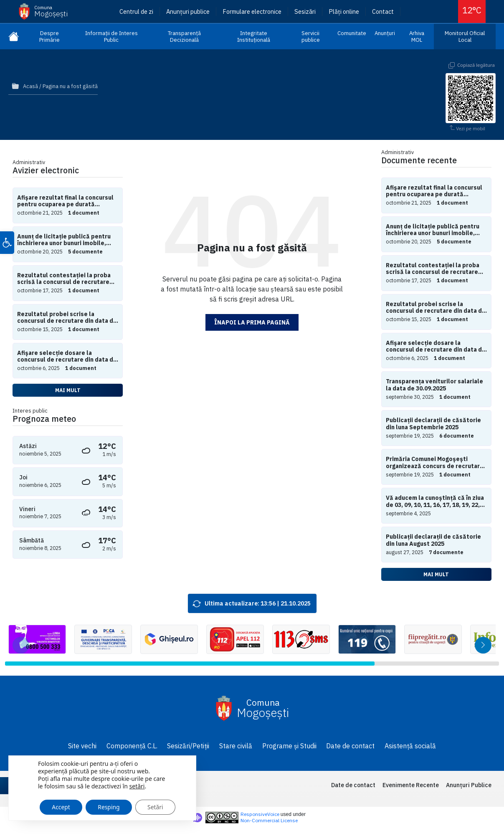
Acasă (30, 86)
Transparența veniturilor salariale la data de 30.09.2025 (434, 385)
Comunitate (352, 33)
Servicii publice (311, 37)
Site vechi (82, 746)
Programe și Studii (289, 746)
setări (137, 785)
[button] (7, 243)
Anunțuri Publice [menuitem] (469, 785)
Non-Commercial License (269, 820)
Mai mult (68, 390)
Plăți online (344, 11)
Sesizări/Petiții (188, 746)
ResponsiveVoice (260, 814)
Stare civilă (236, 746)
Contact (383, 11)
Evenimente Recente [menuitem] (411, 785)
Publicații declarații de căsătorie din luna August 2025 (433, 540)
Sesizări (305, 11)
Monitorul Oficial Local (465, 37)
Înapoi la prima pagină (252, 322)
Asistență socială (410, 746)
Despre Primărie (49, 37)
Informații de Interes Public (111, 37)
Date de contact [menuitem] (353, 785)
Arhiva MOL (417, 37)
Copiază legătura (476, 65)
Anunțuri (385, 33)
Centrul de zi (136, 11)
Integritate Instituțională (254, 37)
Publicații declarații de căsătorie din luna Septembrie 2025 (433, 424)
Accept (61, 806)
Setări (157, 806)
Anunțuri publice (188, 11)
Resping (110, 806)
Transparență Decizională (184, 37)
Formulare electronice (252, 11)
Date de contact (350, 746)
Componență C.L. (132, 746)
